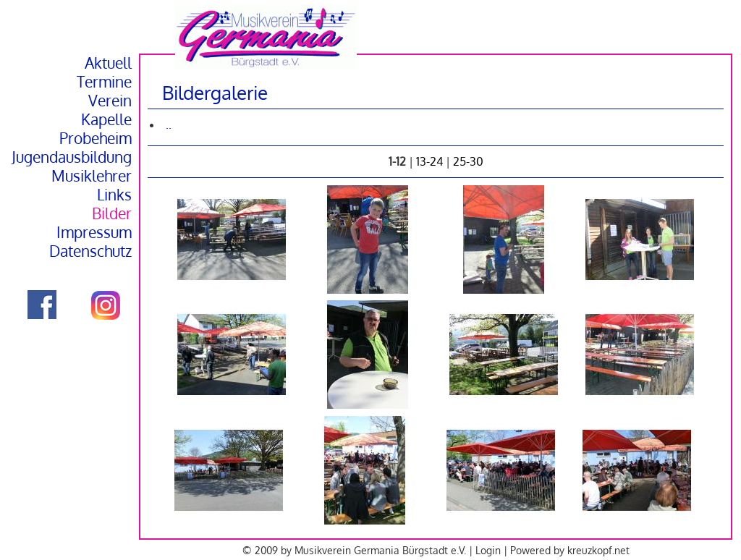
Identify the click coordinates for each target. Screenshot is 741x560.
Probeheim (96, 138)
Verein (110, 101)
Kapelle (106, 119)
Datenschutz (90, 251)
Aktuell (108, 63)
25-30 (468, 161)
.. (169, 124)
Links (114, 195)
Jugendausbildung (72, 157)
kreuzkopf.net (598, 550)
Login (488, 550)
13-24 (429, 161)
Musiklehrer (92, 176)
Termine (104, 82)
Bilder (112, 213)
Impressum (94, 232)
